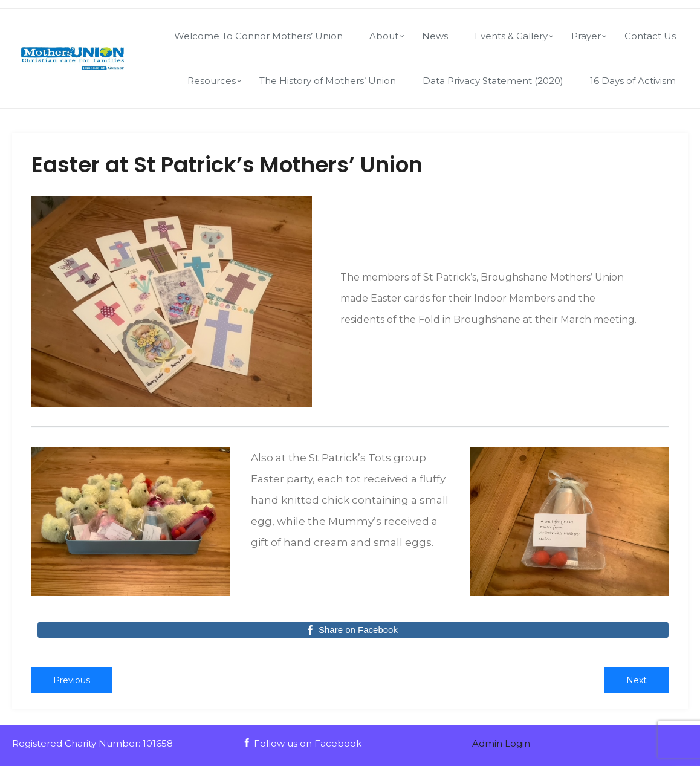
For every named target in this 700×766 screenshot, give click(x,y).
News (435, 36)
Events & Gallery (511, 36)
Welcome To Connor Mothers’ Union (258, 36)
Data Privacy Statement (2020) (493, 81)
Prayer (586, 36)
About (384, 36)
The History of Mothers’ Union (328, 81)
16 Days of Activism (633, 81)
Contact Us (650, 36)
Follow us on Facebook (302, 743)
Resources (212, 81)
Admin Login (501, 743)
